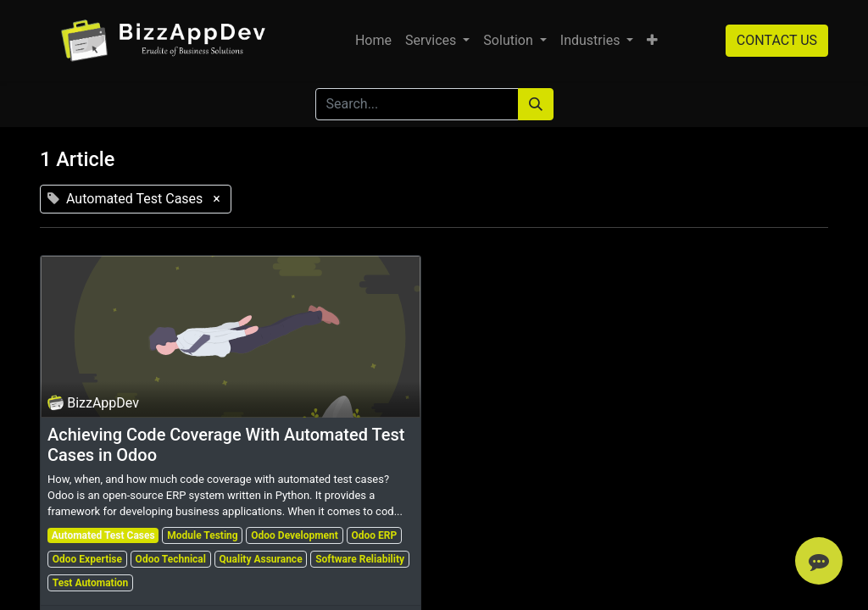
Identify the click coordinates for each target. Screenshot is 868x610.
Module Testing (202, 535)
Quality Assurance (261, 559)
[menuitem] (373, 41)
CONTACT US (777, 40)
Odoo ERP (374, 535)
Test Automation (91, 583)
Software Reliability (360, 559)
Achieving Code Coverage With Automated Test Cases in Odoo (226, 445)
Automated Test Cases (103, 535)
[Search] (536, 104)
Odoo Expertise (87, 559)
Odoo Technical (171, 559)
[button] (652, 41)
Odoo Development (295, 535)
